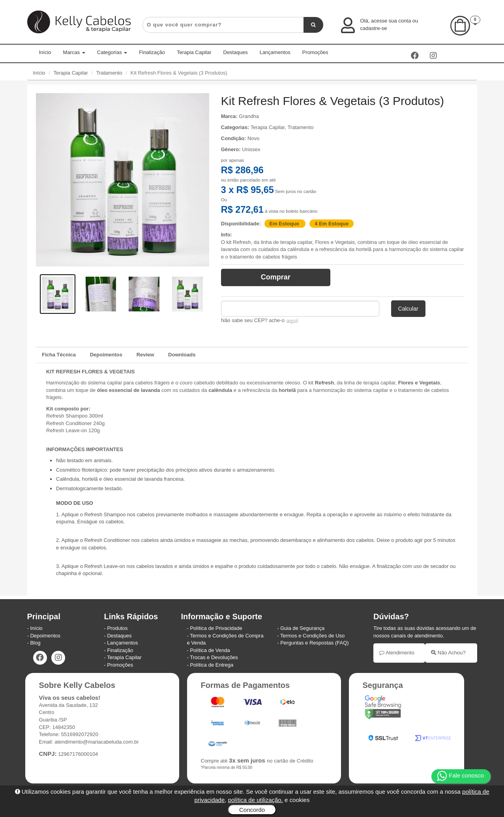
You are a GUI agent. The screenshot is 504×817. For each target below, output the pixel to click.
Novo (253, 138)
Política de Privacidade (216, 628)
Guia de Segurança (302, 628)
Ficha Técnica (59, 355)
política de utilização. (256, 800)
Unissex (251, 149)
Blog (35, 643)
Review (145, 355)
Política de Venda (210, 650)
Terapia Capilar (194, 52)
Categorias (112, 52)
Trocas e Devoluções (214, 657)
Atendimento (397, 653)
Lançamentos (275, 52)
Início (45, 52)
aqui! (292, 321)
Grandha (249, 116)
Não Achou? (448, 653)
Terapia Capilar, (269, 127)
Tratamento (109, 73)
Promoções (315, 52)
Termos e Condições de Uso (312, 636)
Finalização (152, 52)
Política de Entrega (212, 665)
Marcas (74, 52)
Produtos (117, 628)
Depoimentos (106, 355)
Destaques (236, 52)
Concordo (252, 810)
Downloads (182, 355)
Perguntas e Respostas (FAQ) (314, 643)
